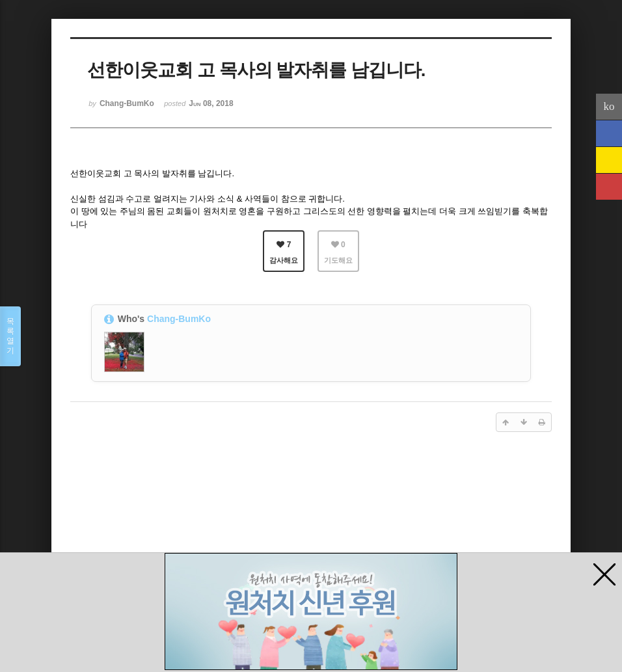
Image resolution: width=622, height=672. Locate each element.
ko (609, 106)
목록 (10, 336)
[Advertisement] (311, 544)
